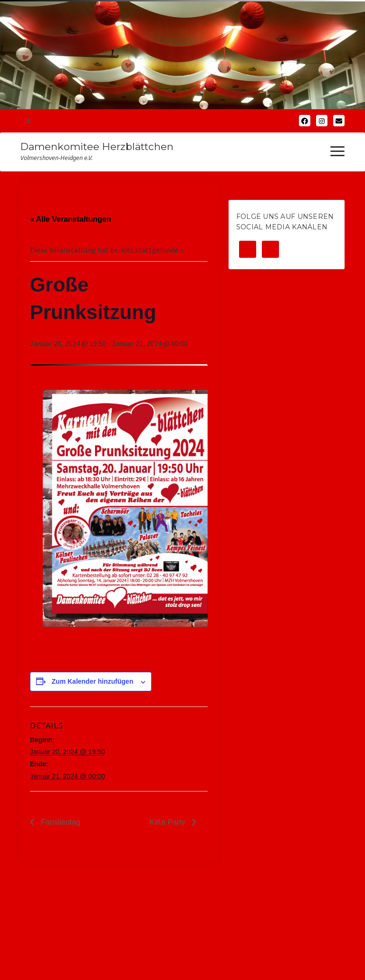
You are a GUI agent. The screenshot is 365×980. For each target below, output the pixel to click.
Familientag (60, 822)
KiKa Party (168, 822)
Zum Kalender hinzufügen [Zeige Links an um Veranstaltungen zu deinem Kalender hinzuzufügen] (93, 681)
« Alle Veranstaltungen (71, 219)
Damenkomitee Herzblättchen (97, 146)
